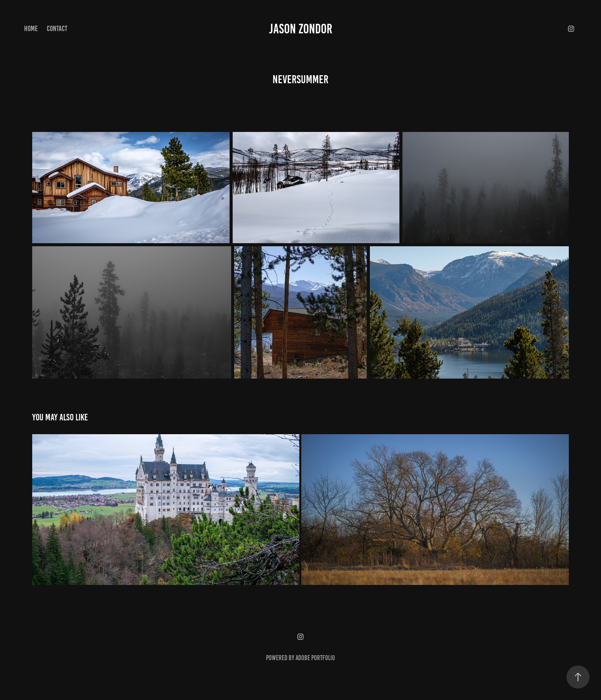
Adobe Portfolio (315, 658)
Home (31, 29)
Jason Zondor (301, 29)
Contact (57, 29)
